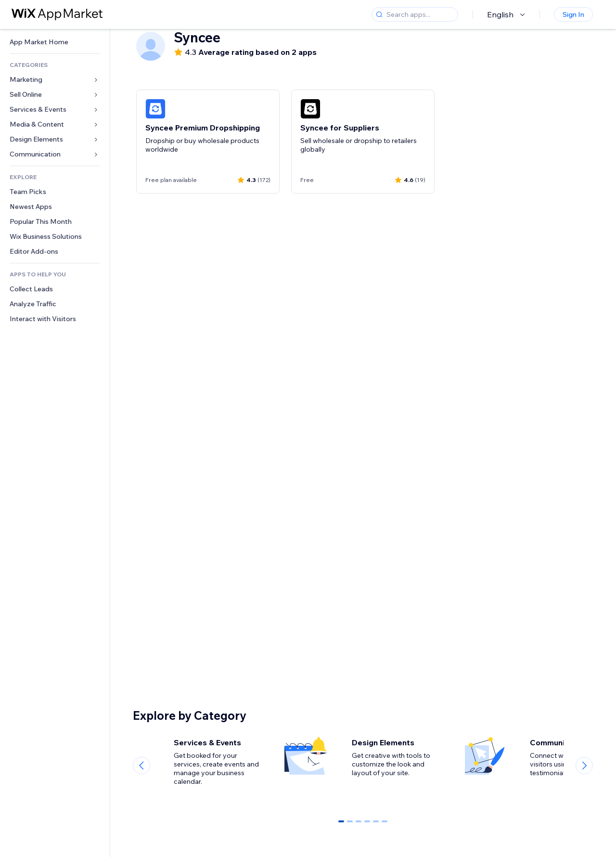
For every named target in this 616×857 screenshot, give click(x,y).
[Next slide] (584, 766)
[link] (55, 42)
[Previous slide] (141, 766)
